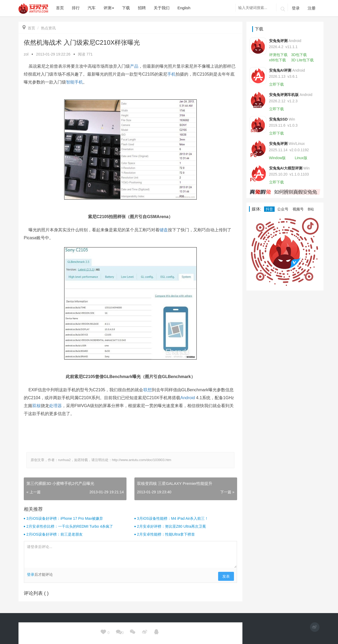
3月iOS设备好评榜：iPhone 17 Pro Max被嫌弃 (65, 518)
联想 (148, 390)
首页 (29, 28)
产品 (134, 66)
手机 (171, 74)
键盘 (164, 230)
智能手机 (74, 82)
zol (26, 54)
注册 (312, 8)
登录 (296, 8)
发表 (226, 576)
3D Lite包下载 (302, 60)
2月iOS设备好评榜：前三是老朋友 (55, 534)
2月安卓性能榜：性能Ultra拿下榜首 (166, 534)
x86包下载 (278, 60)
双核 (36, 406)
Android (188, 398)
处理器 (55, 406)
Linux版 (301, 158)
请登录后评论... (130, 555)
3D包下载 (299, 55)
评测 (109, 8)
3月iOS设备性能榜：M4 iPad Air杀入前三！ (173, 518)
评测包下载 (278, 55)
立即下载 (276, 84)
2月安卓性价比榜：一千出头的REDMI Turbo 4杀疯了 (70, 526)
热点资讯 (48, 28)
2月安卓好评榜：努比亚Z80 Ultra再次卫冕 (172, 526)
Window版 (278, 158)
